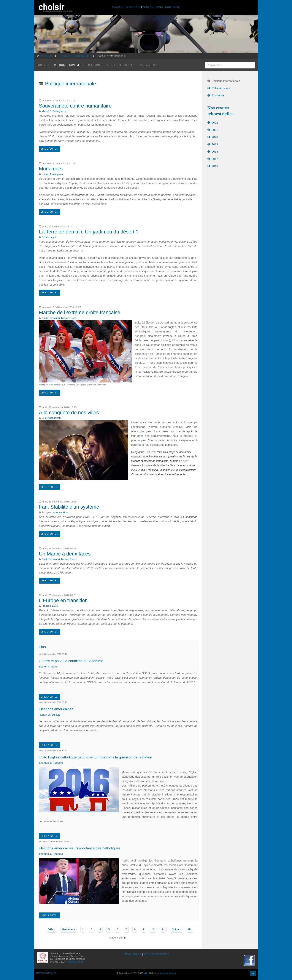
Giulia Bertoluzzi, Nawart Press (59, 318)
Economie (218, 95)
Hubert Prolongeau (52, 174)
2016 (215, 166)
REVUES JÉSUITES (156, 954)
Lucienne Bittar (60, 512)
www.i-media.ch (168, 973)
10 (153, 929)
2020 (215, 137)
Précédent (69, 929)
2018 (215, 152)
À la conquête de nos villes (69, 412)
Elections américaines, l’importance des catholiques (84, 848)
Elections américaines (58, 709)
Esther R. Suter (48, 666)
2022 (215, 122)
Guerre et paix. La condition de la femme (74, 661)
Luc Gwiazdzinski (51, 418)
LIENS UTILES (132, 954)
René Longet (49, 237)
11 (163, 929)
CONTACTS (173, 7)
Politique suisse (221, 88)
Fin (190, 929)
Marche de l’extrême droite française (80, 313)
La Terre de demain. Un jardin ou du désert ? (89, 232)
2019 (215, 144)
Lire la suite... (50, 149)
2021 (215, 130)
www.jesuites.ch (76, 962)
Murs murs (51, 169)
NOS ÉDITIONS (153, 7)
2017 (215, 159)
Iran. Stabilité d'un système (69, 507)
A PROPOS (133, 7)
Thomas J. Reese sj (51, 763)
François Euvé (50, 606)
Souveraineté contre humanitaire (75, 106)
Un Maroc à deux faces (65, 554)
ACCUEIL (118, 7)
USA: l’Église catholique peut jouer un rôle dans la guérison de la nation (101, 757)
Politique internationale (226, 81)
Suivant (177, 929)
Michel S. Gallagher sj (54, 111)
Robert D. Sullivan (50, 715)
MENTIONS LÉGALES (46, 973)
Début (51, 929)
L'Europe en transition (63, 601)
